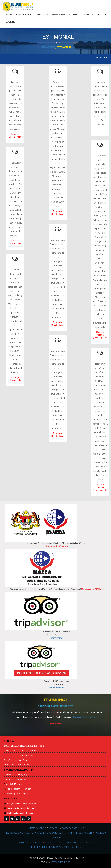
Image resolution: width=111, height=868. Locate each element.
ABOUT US (42, 828)
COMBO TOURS (70, 842)
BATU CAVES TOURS (15, 833)
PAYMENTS (42, 847)
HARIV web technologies (62, 862)
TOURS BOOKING (87, 842)
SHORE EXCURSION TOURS (31, 842)
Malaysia (73, 15)
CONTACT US (54, 828)
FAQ (33, 847)
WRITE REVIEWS (57, 688)
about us (102, 15)
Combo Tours (42, 15)
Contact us (87, 15)
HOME (32, 828)
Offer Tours (59, 15)
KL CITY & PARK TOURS (35, 833)
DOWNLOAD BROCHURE (73, 828)
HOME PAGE (48, 47)
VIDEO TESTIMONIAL (73, 847)
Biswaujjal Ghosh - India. (84, 717)
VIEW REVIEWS (57, 638)
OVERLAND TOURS (55, 833)
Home (9, 15)
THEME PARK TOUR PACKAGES (79, 833)
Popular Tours (23, 15)
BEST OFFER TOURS (53, 842)
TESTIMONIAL (55, 847)
